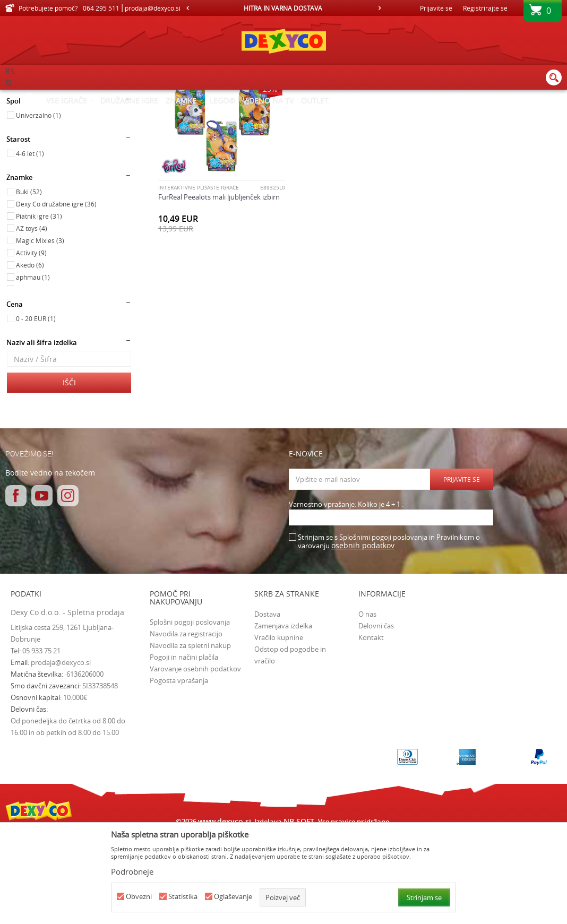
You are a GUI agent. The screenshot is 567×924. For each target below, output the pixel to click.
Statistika (183, 897)
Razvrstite (293, 114)
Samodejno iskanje (235, 114)
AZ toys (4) (32, 318)
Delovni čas (376, 715)
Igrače (21, 145)
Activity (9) (31, 342)
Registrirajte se (485, 8)
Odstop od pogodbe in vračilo (290, 745)
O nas (367, 704)
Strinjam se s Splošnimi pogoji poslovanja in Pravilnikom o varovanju (389, 631)
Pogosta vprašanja (179, 770)
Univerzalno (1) (38, 205)
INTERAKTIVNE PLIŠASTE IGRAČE (199, 277)
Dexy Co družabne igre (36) (56, 293)
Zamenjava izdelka (283, 715)
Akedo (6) (30, 355)
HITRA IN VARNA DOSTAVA (283, 8)
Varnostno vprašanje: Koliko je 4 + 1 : (346, 594)
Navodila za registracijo (186, 723)
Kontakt (371, 727)
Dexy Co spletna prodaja (41, 97)
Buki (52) (29, 281)
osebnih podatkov (363, 635)
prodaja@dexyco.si (61, 752)
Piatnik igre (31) (39, 306)
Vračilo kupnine (279, 727)
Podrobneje (132, 871)
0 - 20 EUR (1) (36, 408)
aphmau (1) (33, 367)
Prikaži (448, 114)
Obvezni (139, 897)
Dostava (267, 704)
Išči (69, 472)
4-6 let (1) (30, 243)
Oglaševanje (233, 897)
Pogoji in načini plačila (184, 747)
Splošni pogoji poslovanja (190, 712)
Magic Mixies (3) (40, 330)
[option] (283, 8)
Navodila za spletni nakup (190, 735)
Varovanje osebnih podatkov (195, 758)
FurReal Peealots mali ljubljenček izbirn (219, 286)
